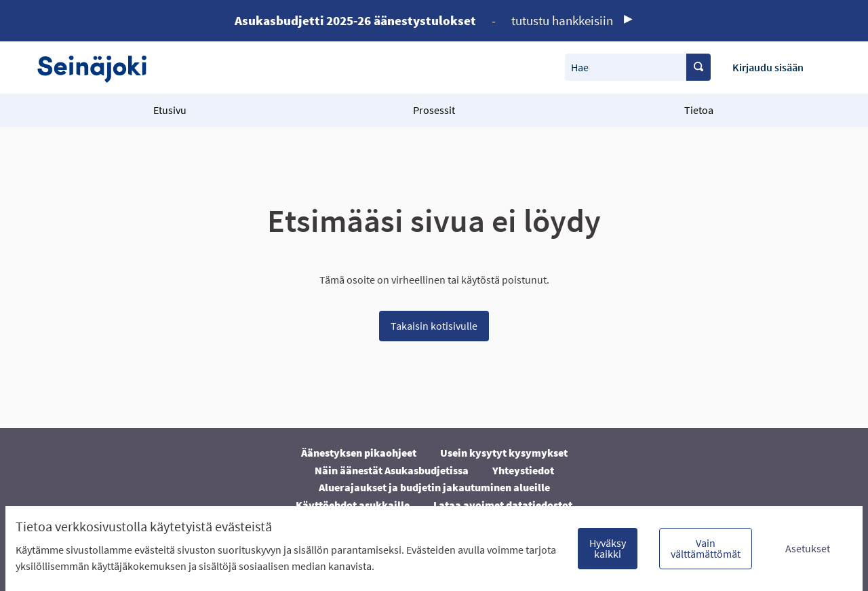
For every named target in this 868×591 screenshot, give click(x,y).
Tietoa (699, 110)
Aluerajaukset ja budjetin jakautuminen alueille (434, 487)
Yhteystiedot (523, 470)
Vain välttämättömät (706, 548)
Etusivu (170, 110)
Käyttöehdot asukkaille (353, 505)
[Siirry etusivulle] (99, 68)
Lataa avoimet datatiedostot (503, 505)
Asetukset (808, 548)
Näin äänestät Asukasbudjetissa (392, 470)
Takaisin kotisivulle (434, 326)
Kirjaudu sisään (768, 67)
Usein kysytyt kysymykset (504, 453)
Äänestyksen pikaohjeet (359, 453)
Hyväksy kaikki (608, 548)
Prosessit (434, 110)
